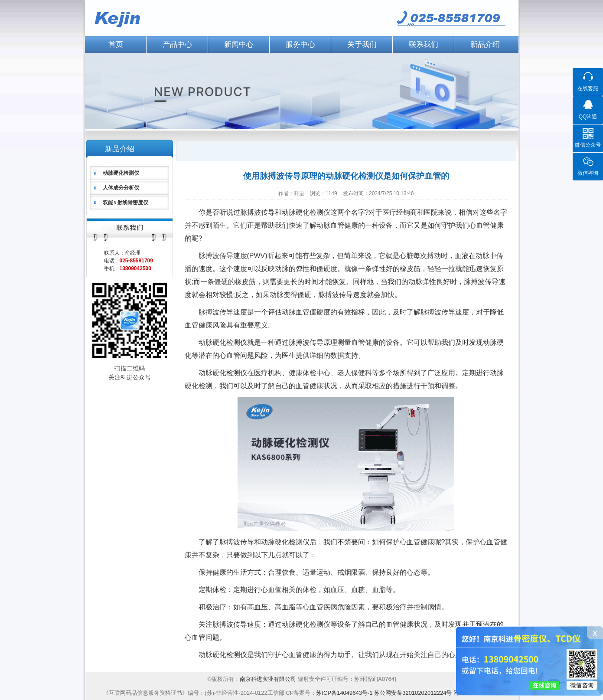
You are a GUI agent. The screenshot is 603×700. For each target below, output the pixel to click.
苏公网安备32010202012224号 (413, 693)
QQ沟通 (588, 117)
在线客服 (588, 88)
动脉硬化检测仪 (121, 173)
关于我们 (362, 44)
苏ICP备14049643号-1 (344, 693)
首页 (116, 44)
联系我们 (424, 44)
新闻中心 (239, 44)
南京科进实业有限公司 (269, 679)
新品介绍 (485, 44)
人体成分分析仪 (121, 188)
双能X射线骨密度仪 (125, 203)
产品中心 (177, 44)
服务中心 (300, 44)
